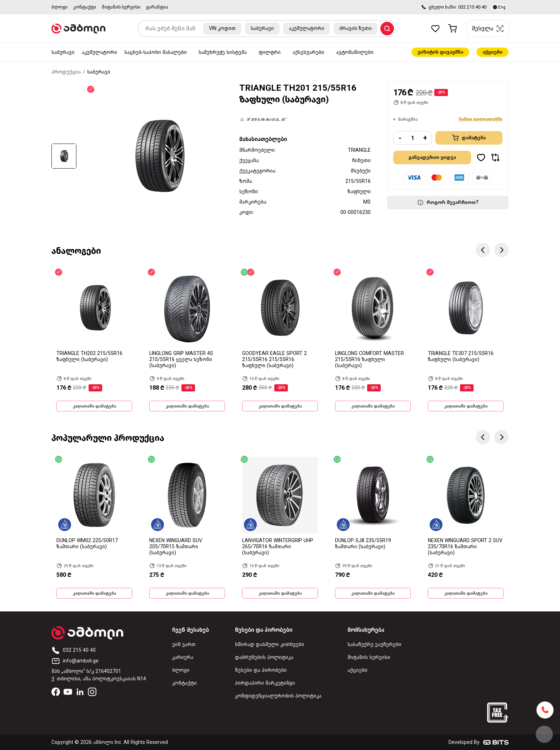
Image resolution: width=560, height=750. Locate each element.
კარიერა (183, 657)
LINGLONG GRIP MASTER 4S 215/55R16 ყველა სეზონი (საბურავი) (181, 359)
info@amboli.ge (75, 661)
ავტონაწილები (355, 52)
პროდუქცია (66, 72)
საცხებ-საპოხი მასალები (156, 52)
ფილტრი (270, 52)
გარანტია (157, 7)
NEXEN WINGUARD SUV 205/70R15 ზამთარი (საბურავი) (176, 547)
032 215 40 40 (472, 7)
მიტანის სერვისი (121, 7)
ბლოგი (59, 7)
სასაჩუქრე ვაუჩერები (374, 644)
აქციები (492, 52)
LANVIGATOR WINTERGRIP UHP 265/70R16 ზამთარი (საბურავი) (278, 547)
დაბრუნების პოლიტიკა (264, 657)
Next (501, 250)
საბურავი (63, 52)
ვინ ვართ (184, 644)
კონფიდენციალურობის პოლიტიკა (278, 696)
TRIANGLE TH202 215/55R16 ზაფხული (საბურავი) (89, 356)
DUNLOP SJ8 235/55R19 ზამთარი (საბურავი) (363, 544)
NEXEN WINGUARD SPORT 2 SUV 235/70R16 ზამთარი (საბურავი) (465, 547)
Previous (483, 250)
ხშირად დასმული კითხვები (270, 644)
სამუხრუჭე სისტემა (223, 52)
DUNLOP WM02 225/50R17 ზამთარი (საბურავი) (87, 544)
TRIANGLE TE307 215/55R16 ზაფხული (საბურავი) (461, 356)
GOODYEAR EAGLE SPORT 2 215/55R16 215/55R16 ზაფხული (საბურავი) (274, 359)
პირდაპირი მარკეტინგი (265, 683)
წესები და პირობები (261, 670)
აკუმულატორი (99, 52)
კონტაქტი (85, 7)
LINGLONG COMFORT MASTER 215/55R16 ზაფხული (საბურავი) (369, 359)
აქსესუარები (308, 52)
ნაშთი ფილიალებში (481, 119)
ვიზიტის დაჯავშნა (440, 52)
